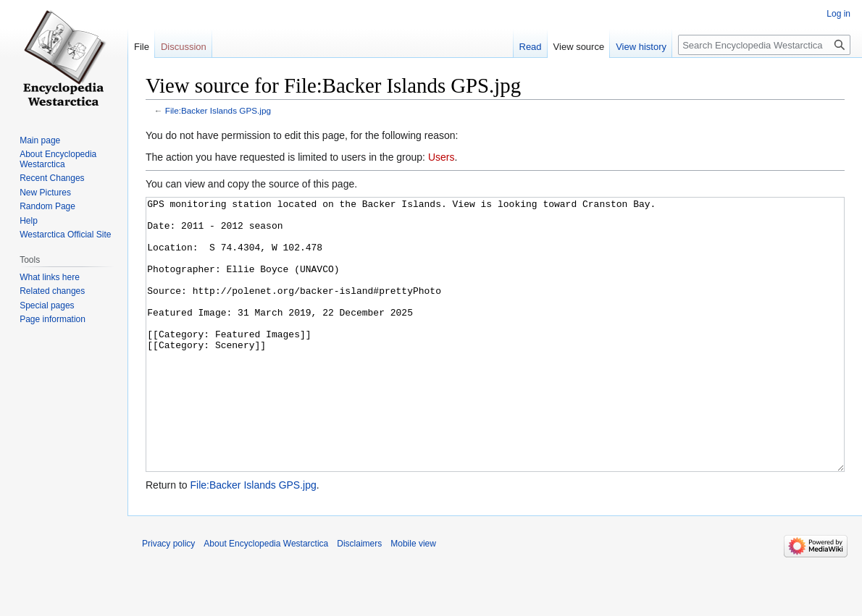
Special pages (47, 305)
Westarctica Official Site (65, 235)
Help (29, 221)
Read (531, 47)
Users (442, 157)
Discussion (184, 47)
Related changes (52, 291)
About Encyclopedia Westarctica (58, 159)
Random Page (47, 206)
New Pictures (45, 193)
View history (641, 47)
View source (579, 47)
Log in (838, 14)
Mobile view (413, 598)
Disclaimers (359, 598)
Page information (53, 319)
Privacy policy (168, 598)
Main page (40, 140)
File (142, 47)
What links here (50, 277)
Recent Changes (52, 178)
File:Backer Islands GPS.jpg (218, 110)
